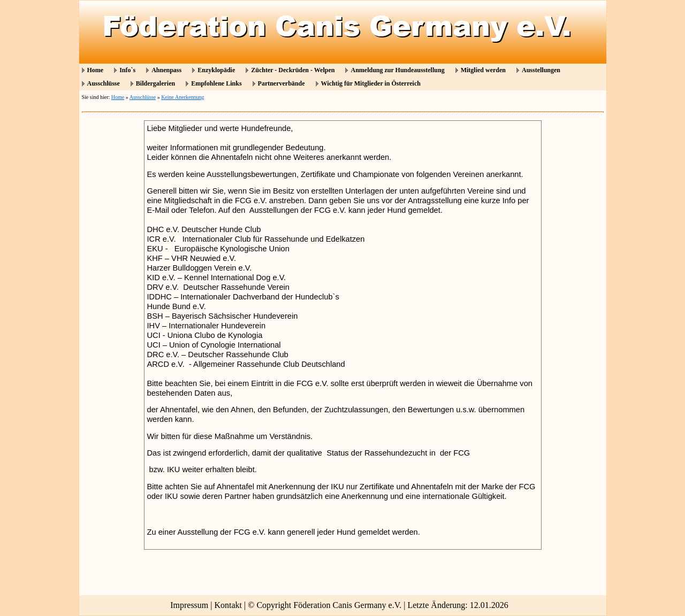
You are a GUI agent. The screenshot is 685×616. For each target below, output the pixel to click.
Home (96, 70)
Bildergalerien (155, 83)
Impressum (189, 605)
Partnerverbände (281, 83)
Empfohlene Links (216, 83)
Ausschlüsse (104, 83)
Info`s (127, 70)
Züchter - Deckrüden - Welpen (293, 70)
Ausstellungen (541, 70)
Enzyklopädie (216, 70)
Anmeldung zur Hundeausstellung (397, 70)
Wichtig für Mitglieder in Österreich (371, 83)
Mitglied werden (483, 70)
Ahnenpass (166, 70)
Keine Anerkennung (182, 97)
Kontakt (229, 605)
